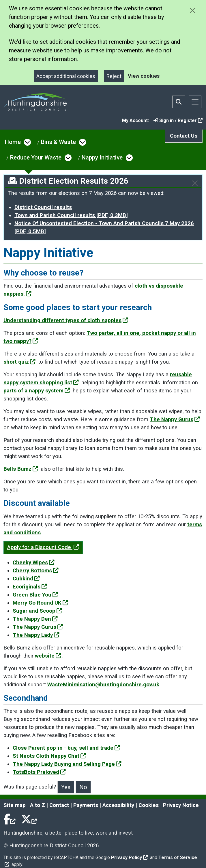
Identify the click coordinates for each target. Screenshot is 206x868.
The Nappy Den (35, 619)
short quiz (19, 362)
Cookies (149, 805)
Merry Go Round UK (40, 603)
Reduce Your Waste (36, 157)
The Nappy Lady (36, 635)
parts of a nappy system (37, 391)
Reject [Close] (114, 76)
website (48, 656)
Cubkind (26, 579)
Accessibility (118, 805)
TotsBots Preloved (39, 772)
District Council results (43, 207)
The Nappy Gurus (175, 419)
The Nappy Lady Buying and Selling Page (67, 764)
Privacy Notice (181, 805)
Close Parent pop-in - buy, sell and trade (66, 748)
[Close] (195, 183)
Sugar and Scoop (37, 611)
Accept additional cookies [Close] (66, 76)
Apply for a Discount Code (43, 547)
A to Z (38, 805)
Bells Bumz (21, 469)
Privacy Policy (129, 857)
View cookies (144, 76)
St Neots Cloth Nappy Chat (49, 756)
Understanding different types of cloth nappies (66, 320)
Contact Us (184, 136)
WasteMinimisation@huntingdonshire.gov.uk (103, 685)
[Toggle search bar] (179, 102)
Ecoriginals (30, 587)
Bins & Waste (58, 142)
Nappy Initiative (102, 157)
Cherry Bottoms (36, 571)
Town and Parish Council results (71, 215)
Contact (59, 805)
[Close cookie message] (192, 10)
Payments (86, 805)
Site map (15, 805)
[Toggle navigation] (195, 102)
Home (13, 142)
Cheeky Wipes (34, 563)
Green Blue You (35, 595)
